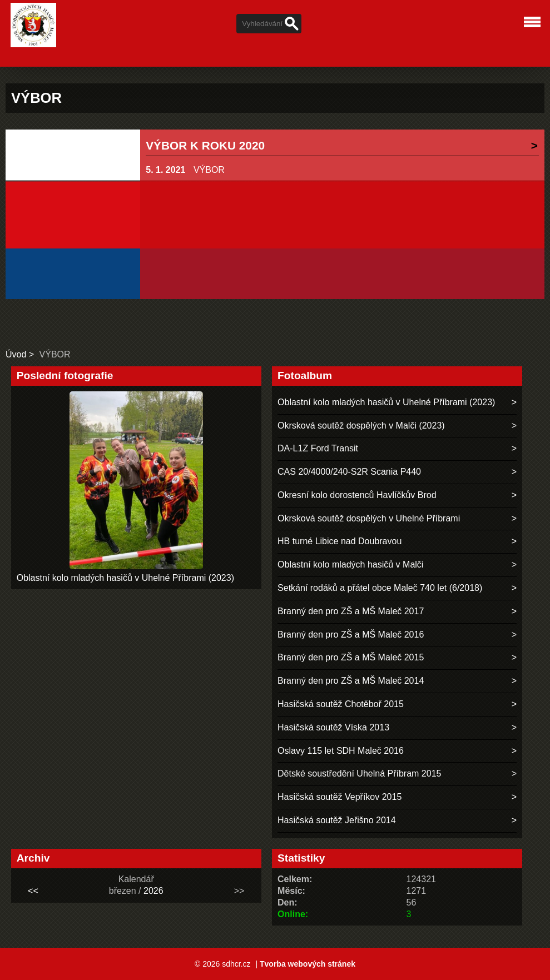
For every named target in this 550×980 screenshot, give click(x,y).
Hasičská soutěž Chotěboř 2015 (341, 704)
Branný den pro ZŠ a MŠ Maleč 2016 (351, 635)
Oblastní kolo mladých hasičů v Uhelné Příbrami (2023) (125, 578)
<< (33, 891)
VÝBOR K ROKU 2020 (205, 145)
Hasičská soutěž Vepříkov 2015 (340, 797)
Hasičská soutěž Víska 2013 (333, 727)
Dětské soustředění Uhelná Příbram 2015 (359, 773)
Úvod (16, 354)
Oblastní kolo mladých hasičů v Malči (350, 564)
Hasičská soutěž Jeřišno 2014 (337, 820)
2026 (153, 891)
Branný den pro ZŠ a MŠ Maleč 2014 (351, 681)
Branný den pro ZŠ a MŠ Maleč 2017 (351, 611)
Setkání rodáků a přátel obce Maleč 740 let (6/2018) (380, 588)
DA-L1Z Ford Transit (318, 448)
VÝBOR (209, 170)
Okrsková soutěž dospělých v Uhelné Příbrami (369, 518)
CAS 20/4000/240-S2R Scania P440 (349, 472)
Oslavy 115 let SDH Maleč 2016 (341, 751)
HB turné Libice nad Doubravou (340, 541)
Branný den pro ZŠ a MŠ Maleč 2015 (351, 657)
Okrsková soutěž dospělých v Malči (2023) (361, 426)
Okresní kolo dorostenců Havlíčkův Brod (357, 495)
